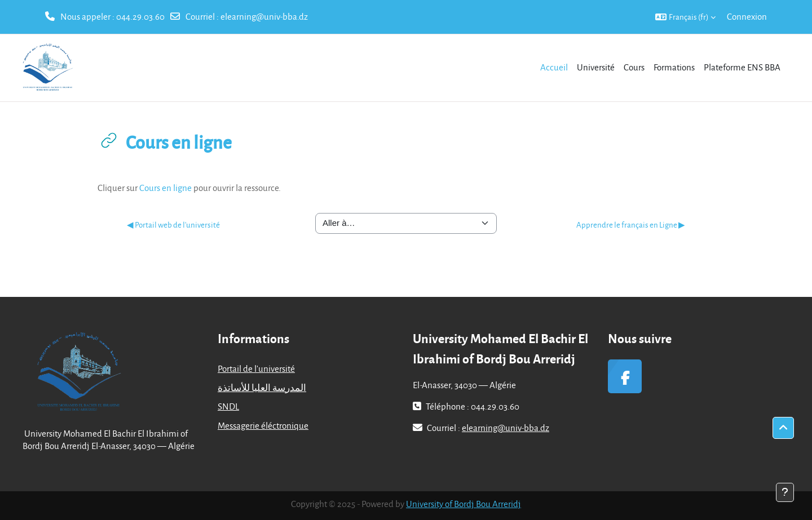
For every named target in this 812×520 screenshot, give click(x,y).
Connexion (747, 16)
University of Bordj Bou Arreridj (464, 504)
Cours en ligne (166, 188)
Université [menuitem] (596, 67)
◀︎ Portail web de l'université (173, 225)
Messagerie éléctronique (263, 425)
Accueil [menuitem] (554, 67)
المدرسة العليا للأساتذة (262, 388)
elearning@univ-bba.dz (264, 16)
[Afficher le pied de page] (785, 492)
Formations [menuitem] (674, 67)
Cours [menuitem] (634, 67)
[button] (685, 17)
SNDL (228, 406)
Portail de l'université (256, 368)
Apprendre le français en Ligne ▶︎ (631, 225)
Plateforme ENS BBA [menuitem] (742, 67)
